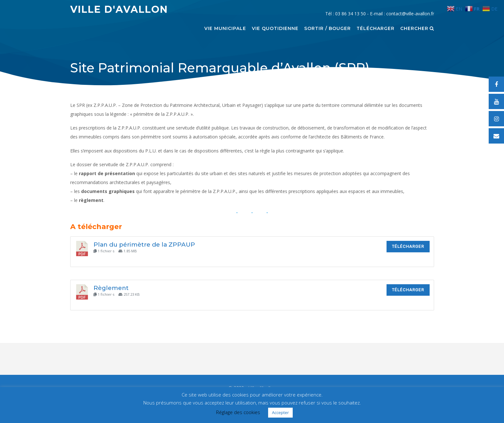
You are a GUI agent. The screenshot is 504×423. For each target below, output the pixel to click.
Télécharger (376, 29)
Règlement (111, 288)
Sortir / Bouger (327, 29)
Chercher (417, 29)
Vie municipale (225, 29)
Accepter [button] (280, 412)
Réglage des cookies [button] (238, 412)
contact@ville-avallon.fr (410, 14)
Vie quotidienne (275, 29)
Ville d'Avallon (119, 9)
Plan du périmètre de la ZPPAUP (144, 245)
